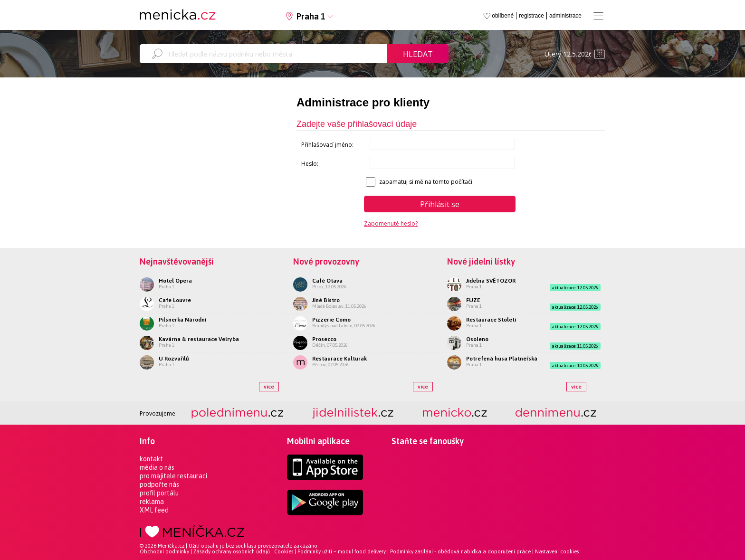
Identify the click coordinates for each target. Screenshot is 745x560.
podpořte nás (159, 484)
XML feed (154, 510)
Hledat (418, 54)
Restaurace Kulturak (339, 359)
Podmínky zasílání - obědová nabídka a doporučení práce (460, 551)
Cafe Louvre (175, 300)
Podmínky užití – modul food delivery (342, 551)
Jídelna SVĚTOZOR (491, 281)
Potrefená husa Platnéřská (502, 359)
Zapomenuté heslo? (391, 223)
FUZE (473, 300)
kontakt (151, 459)
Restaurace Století (491, 320)
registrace (531, 16)
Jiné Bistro (326, 300)
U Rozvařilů (174, 359)
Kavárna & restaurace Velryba (199, 339)
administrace (565, 16)
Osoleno (477, 339)
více (269, 387)
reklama (152, 502)
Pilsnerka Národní (182, 320)
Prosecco (324, 339)
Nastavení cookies (557, 551)
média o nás (157, 467)
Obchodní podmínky (164, 551)
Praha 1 (311, 16)
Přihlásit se (440, 204)
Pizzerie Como (331, 320)
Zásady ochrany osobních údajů (232, 551)
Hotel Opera (175, 281)
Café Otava (327, 281)
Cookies (284, 551)
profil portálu (159, 493)
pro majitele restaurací (173, 476)
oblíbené (503, 16)
